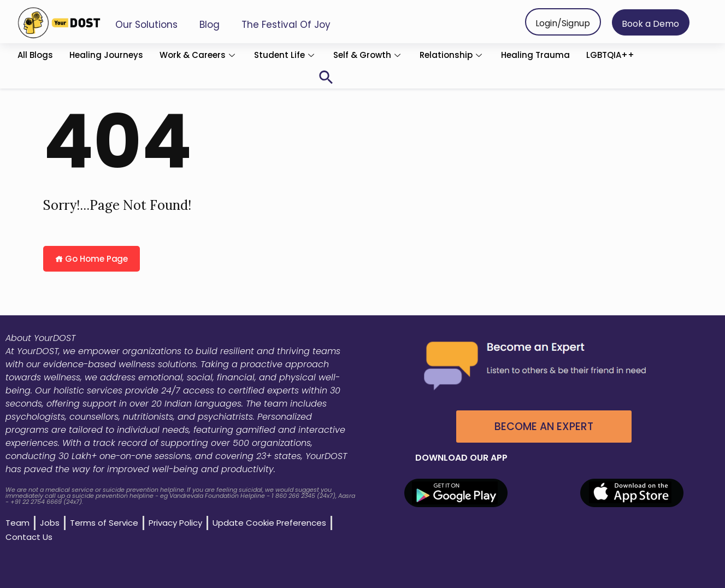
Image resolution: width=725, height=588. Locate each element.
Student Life (285, 55)
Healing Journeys (106, 55)
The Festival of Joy (286, 25)
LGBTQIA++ (610, 55)
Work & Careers (199, 55)
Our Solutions (146, 25)
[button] (326, 77)
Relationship (452, 55)
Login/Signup (563, 23)
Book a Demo (650, 24)
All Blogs (35, 55)
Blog (210, 25)
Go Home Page (92, 259)
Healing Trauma (535, 55)
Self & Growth (368, 55)
